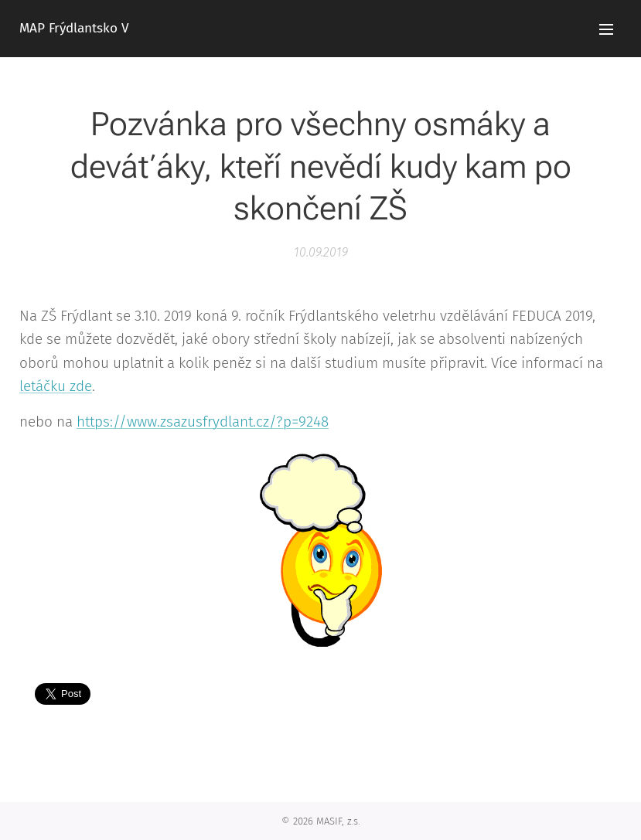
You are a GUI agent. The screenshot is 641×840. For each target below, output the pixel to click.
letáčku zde (56, 387)
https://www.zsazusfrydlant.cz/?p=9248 (203, 422)
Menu (606, 29)
